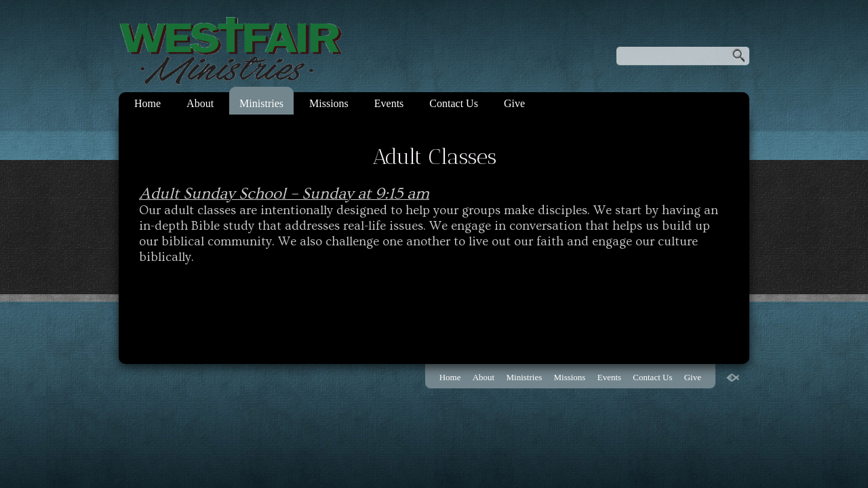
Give (514, 103)
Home (147, 103)
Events (389, 103)
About (200, 103)
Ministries (261, 103)
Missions (329, 103)
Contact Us (454, 103)
